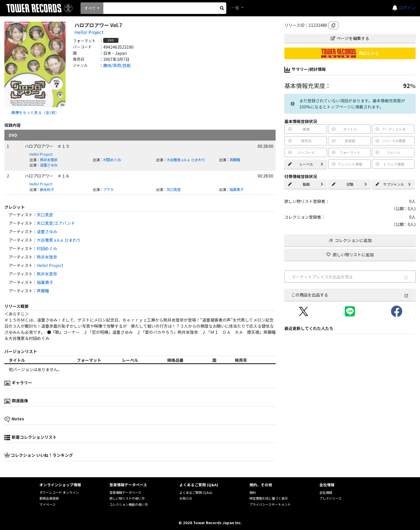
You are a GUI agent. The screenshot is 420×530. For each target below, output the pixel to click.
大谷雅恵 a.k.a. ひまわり (186, 160)
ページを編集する (350, 38)
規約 (253, 492)
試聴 (349, 184)
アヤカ (108, 189)
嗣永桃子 (47, 189)
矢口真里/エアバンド (56, 223)
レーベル (306, 164)
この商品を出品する (350, 295)
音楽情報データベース (125, 492)
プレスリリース (330, 498)
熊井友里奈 (47, 274)
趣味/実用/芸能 (117, 65)
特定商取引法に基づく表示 (269, 498)
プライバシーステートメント (270, 504)
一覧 (236, 8)
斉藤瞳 (235, 160)
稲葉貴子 (237, 189)
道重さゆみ (49, 165)
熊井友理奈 (49, 160)
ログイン (407, 8)
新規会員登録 (49, 498)
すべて (90, 8)
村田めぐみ (112, 160)
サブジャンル (393, 184)
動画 (306, 184)
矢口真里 (174, 189)
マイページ (47, 504)
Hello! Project (89, 32)
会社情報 (326, 492)
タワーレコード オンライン (59, 492)
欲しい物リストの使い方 (127, 498)
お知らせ (186, 498)
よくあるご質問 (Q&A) (196, 492)
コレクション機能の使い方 (129, 504)
